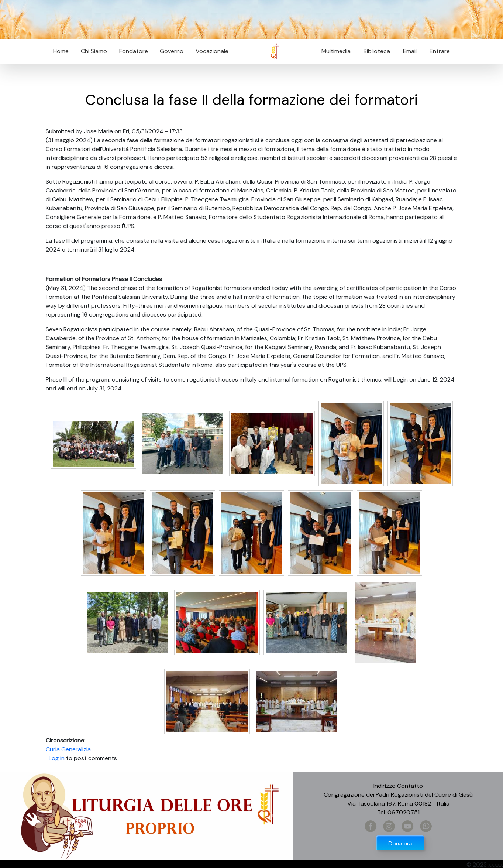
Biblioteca (377, 51)
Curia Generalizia (68, 749)
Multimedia (336, 51)
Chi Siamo (94, 51)
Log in (57, 758)
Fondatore (134, 51)
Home (61, 51)
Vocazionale (212, 51)
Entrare (440, 51)
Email (408, 51)
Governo (172, 51)
